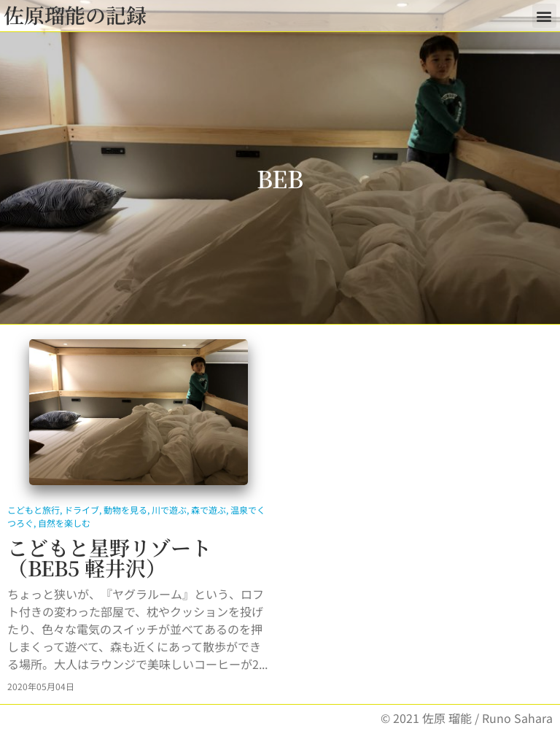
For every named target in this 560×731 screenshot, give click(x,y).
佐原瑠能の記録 (75, 15)
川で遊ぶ (169, 510)
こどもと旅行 (34, 510)
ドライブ (82, 510)
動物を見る (125, 510)
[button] (544, 16)
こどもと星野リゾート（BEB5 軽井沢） (109, 557)
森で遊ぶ (209, 510)
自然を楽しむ (64, 523)
